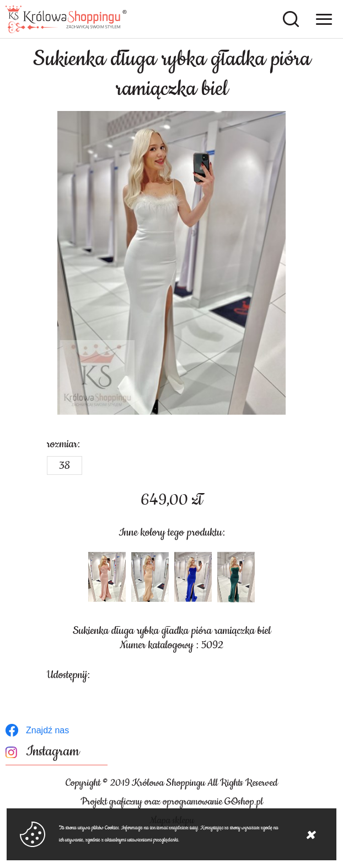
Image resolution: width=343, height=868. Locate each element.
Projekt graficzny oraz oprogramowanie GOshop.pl (172, 802)
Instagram (53, 752)
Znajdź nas (47, 730)
